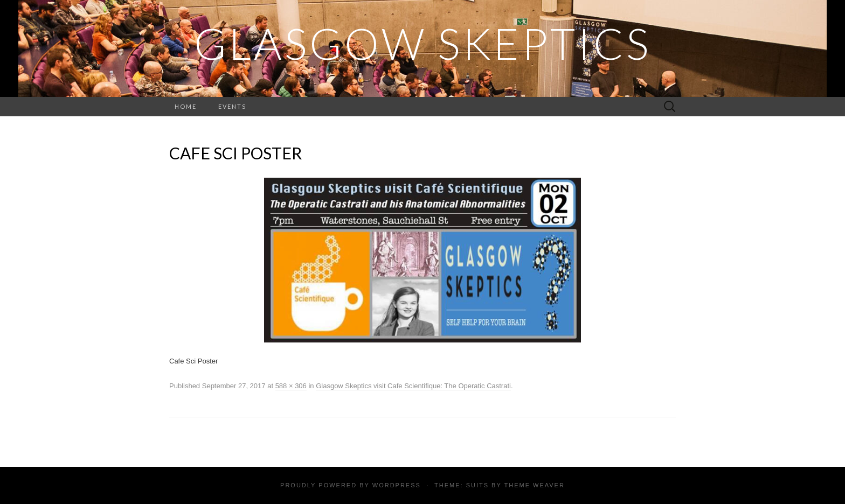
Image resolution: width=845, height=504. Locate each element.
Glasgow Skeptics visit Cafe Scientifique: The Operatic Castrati (413, 386)
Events (232, 106)
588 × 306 (291, 386)
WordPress (397, 485)
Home (186, 106)
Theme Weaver (534, 485)
